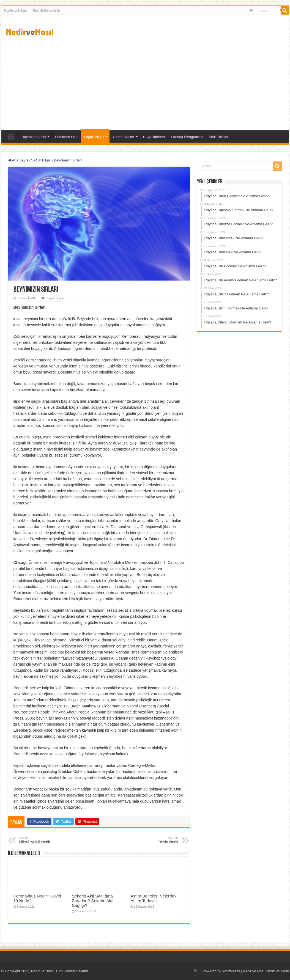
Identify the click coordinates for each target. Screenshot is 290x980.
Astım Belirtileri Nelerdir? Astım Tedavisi (153, 898)
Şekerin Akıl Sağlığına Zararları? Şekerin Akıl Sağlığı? (92, 901)
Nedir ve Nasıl (278, 971)
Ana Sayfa (11, 136)
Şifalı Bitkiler (219, 137)
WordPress (231, 971)
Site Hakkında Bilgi (47, 10)
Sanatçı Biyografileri (187, 137)
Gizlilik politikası (16, 10)
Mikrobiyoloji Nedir (47, 840)
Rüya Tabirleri (154, 137)
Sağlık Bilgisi (94, 137)
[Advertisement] (145, 84)
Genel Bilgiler (123, 137)
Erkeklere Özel (66, 137)
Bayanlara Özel (34, 137)
